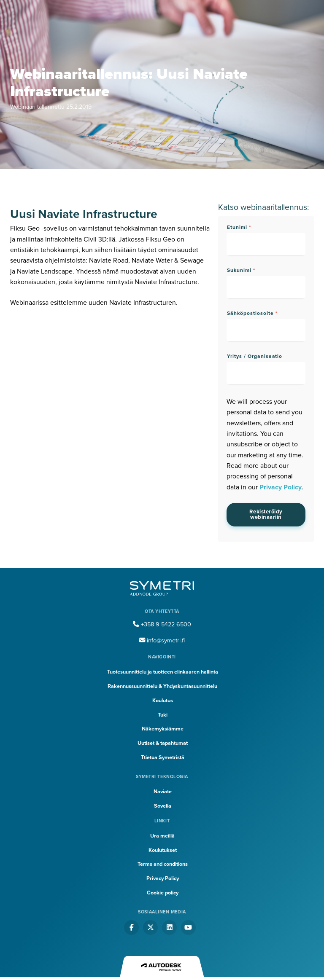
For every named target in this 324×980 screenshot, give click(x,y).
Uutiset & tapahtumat (163, 743)
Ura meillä (162, 836)
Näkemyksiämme (163, 729)
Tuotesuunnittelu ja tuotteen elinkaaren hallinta (163, 672)
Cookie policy (163, 893)
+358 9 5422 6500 (162, 624)
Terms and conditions (163, 864)
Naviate (163, 792)
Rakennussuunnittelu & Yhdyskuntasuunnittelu (162, 686)
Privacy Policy (281, 487)
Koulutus (163, 701)
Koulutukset (163, 850)
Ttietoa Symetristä (163, 757)
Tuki (163, 715)
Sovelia (163, 806)
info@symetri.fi (162, 640)
